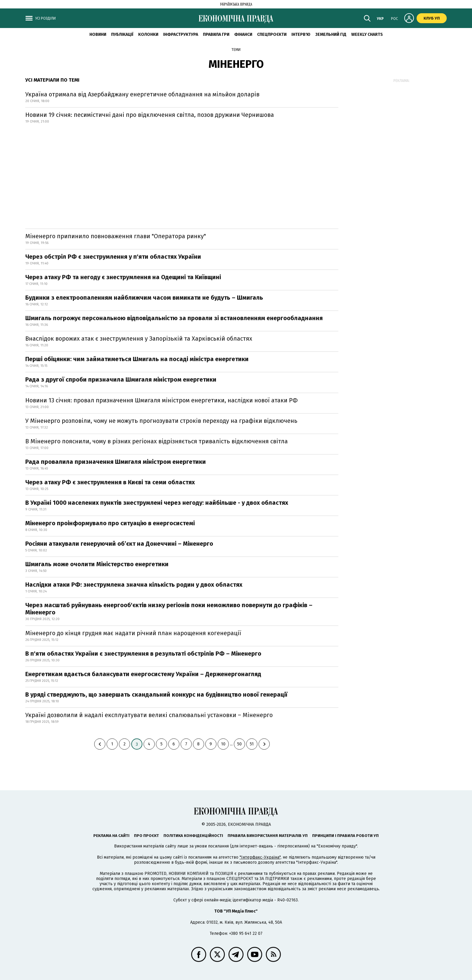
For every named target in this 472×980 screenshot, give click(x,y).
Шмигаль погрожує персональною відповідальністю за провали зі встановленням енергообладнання (174, 318)
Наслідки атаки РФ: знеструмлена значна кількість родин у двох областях (134, 585)
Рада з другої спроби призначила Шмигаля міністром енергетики (121, 379)
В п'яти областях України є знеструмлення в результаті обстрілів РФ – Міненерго (143, 654)
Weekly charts (367, 34)
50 (239, 744)
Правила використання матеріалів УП (268, 836)
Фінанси (243, 34)
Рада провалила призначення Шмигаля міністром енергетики (116, 462)
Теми (236, 50)
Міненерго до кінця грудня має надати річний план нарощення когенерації (133, 633)
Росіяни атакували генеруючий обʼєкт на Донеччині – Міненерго (119, 544)
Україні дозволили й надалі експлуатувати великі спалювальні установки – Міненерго (149, 715)
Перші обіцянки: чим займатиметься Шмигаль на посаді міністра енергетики (137, 359)
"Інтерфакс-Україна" (260, 857)
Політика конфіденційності (193, 836)
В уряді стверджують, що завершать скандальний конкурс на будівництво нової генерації (156, 694)
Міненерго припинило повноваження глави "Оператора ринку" (116, 236)
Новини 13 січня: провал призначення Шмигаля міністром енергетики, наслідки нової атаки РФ (161, 400)
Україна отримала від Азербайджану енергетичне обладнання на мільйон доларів (142, 94)
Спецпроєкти (272, 34)
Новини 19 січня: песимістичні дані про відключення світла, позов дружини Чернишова (150, 115)
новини (98, 34)
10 (223, 744)
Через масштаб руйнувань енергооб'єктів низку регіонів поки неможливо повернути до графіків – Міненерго (169, 609)
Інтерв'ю (301, 34)
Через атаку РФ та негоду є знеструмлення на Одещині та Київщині (123, 277)
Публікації (122, 34)
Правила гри (216, 34)
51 (252, 744)
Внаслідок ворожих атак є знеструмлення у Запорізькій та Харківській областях (139, 339)
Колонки (148, 34)
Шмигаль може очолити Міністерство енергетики (97, 564)
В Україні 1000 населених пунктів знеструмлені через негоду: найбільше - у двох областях (157, 503)
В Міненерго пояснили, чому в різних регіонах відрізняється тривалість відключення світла (157, 441)
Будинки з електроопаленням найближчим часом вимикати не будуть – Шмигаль (144, 298)
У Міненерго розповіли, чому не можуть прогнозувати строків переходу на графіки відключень (161, 421)
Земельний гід (331, 34)
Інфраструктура (181, 34)
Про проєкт (146, 836)
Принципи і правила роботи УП (345, 836)
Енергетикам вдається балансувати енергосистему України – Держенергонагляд (143, 674)
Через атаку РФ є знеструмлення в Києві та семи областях (110, 482)
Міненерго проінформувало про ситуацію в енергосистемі (110, 523)
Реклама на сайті (111, 836)
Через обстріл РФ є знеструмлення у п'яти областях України (113, 257)
